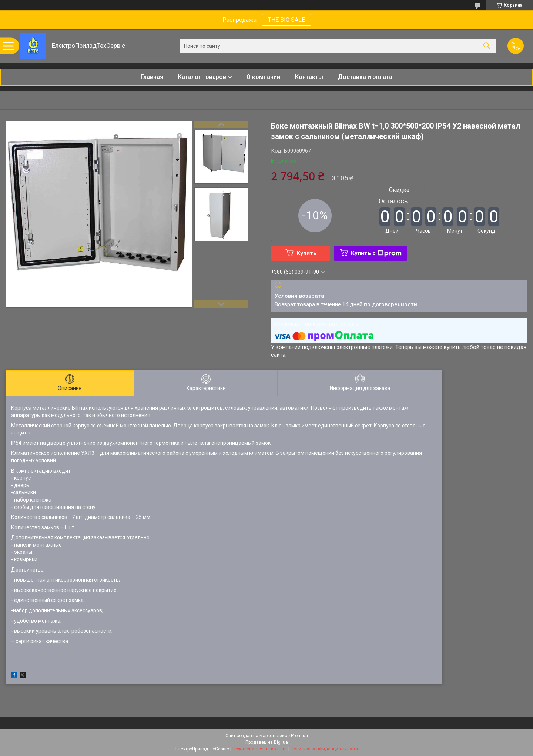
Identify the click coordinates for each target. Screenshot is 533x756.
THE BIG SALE (286, 20)
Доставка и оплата (365, 77)
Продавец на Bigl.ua (267, 742)
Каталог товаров (202, 77)
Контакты (309, 77)
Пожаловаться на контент (260, 749)
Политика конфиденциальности (324, 749)
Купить (306, 253)
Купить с (376, 253)
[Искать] (487, 46)
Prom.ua (299, 736)
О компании (263, 77)
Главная (152, 77)
